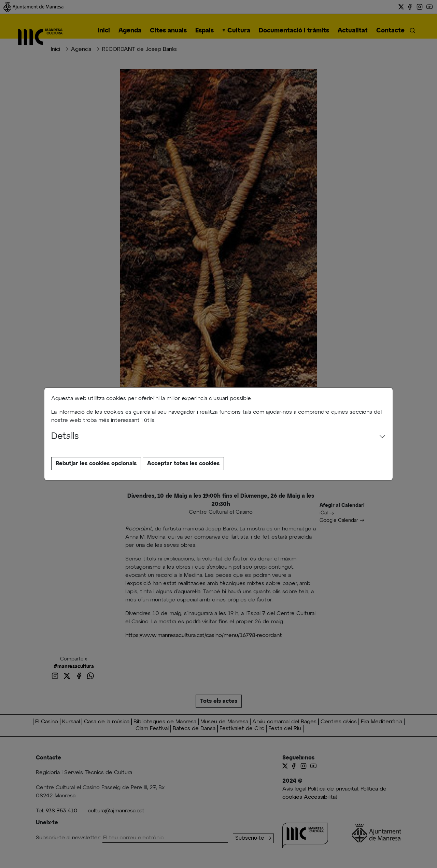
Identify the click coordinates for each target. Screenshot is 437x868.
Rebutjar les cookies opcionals (96, 464)
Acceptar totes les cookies (183, 464)
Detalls (65, 437)
